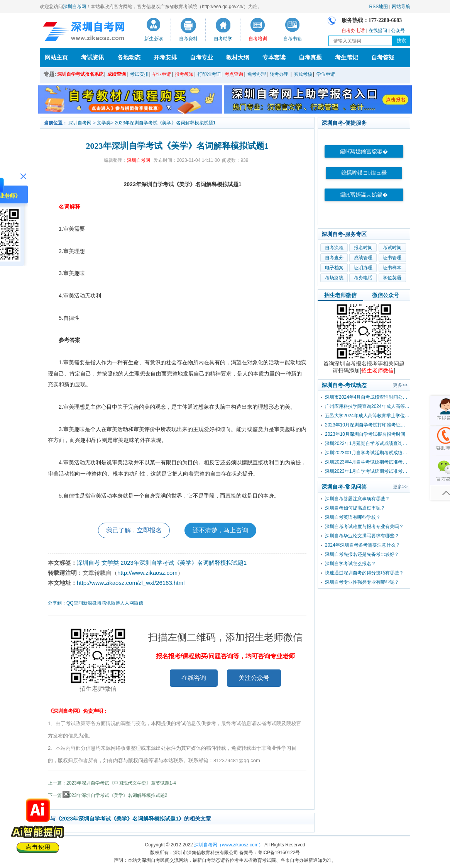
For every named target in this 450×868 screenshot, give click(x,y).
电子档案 (334, 268)
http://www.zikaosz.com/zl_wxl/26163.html (131, 583)
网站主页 (56, 57)
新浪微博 (92, 603)
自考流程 (334, 248)
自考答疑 (383, 57)
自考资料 (188, 39)
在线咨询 (194, 678)
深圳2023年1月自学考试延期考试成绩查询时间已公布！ (367, 453)
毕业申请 (162, 74)
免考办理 (257, 74)
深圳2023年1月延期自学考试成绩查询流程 (367, 443)
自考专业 (201, 57)
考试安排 (139, 74)
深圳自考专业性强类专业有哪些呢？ (362, 582)
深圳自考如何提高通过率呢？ (355, 508)
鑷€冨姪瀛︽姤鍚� (364, 195)
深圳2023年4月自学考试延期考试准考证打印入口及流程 (367, 462)
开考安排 (165, 57)
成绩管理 (363, 258)
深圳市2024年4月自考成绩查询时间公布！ (367, 397)
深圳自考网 (74, 7)
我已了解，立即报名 (134, 530)
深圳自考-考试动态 (344, 385)
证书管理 (392, 258)
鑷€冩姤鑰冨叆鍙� (364, 152)
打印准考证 (209, 74)
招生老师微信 (340, 295)
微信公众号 (386, 295)
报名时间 (363, 248)
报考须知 (184, 74)
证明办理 (363, 268)
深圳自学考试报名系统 (80, 74)
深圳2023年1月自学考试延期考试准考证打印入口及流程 (367, 471)
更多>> (400, 385)
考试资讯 (93, 57)
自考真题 (310, 57)
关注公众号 (254, 678)
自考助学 (223, 39)
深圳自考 (88, 563)
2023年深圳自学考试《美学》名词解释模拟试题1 (165, 123)
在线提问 (378, 31)
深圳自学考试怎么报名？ (350, 564)
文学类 (104, 123)
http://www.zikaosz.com (147, 573)
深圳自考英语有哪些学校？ (353, 517)
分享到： (57, 603)
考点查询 (234, 74)
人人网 (127, 603)
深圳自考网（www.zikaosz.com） (229, 845)
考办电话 (363, 278)
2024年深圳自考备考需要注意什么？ (363, 545)
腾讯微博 (111, 603)
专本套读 (274, 57)
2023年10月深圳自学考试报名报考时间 (365, 434)
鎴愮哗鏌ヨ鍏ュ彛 (364, 173)
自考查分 (334, 258)
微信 (139, 603)
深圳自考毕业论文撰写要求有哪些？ (362, 536)
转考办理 (279, 74)
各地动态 (129, 57)
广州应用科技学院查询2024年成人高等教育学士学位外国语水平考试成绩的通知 (367, 406)
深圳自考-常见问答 (344, 487)
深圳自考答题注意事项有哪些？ (357, 499)
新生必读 (154, 39)
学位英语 (392, 278)
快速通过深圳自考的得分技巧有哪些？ (364, 573)
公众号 (398, 31)
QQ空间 (75, 603)
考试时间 (392, 248)
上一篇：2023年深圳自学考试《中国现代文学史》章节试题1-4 (112, 783)
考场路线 (334, 278)
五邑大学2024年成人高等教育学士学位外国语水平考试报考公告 (367, 416)
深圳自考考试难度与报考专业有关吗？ (364, 527)
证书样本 (392, 268)
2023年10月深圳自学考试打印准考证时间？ (367, 425)
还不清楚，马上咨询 (220, 530)
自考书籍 (293, 39)
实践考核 (303, 74)
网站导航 (401, 7)
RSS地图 (379, 7)
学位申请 (326, 74)
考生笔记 (347, 57)
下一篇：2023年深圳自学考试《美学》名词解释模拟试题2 (107, 795)
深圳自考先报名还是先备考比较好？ (362, 554)
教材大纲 (238, 57)
